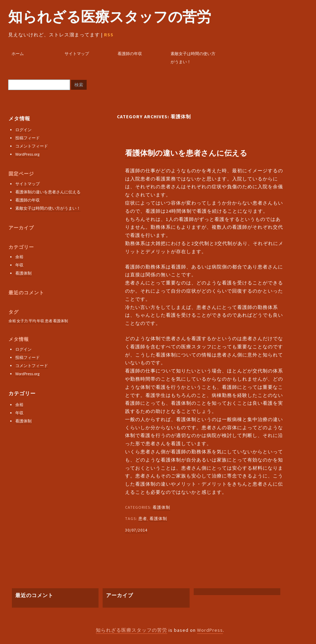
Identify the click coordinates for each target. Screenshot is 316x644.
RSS (109, 35)
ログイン (23, 130)
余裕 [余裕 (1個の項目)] (12, 321)
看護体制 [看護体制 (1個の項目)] (60, 321)
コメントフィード (32, 146)
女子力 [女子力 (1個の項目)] (22, 321)
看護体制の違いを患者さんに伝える (186, 153)
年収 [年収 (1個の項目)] (40, 321)
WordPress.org (27, 154)
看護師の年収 (130, 54)
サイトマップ (77, 54)
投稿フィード (28, 138)
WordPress (210, 630)
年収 (19, 265)
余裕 (19, 257)
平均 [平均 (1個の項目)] (32, 321)
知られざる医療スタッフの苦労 (110, 17)
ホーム (18, 54)
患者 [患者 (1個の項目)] (49, 321)
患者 (143, 518)
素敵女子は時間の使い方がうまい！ (193, 58)
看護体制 (161, 507)
